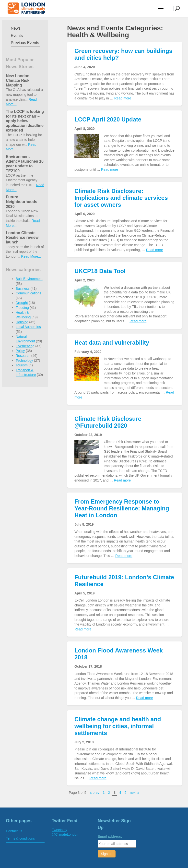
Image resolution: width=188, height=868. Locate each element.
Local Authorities (28, 327)
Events (17, 36)
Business (23, 289)
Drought (22, 303)
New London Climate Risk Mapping (18, 80)
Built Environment (29, 279)
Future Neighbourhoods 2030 (22, 202)
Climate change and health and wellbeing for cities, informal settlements (118, 726)
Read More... (31, 256)
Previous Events (25, 43)
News (16, 28)
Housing (22, 322)
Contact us (14, 831)
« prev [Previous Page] (95, 793)
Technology (24, 361)
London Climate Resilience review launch (22, 237)
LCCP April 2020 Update (108, 119)
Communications (28, 293)
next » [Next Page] (135, 793)
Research (23, 356)
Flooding (22, 308)
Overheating (25, 346)
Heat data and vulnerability (112, 343)
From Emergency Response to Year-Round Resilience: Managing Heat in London (122, 508)
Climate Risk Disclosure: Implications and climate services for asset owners (121, 198)
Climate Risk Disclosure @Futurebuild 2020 (108, 422)
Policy (20, 351)
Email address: (110, 836)
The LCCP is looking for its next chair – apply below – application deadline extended (25, 121)
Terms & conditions (20, 838)
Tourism (22, 365)
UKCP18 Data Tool (100, 271)
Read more (123, 98)
